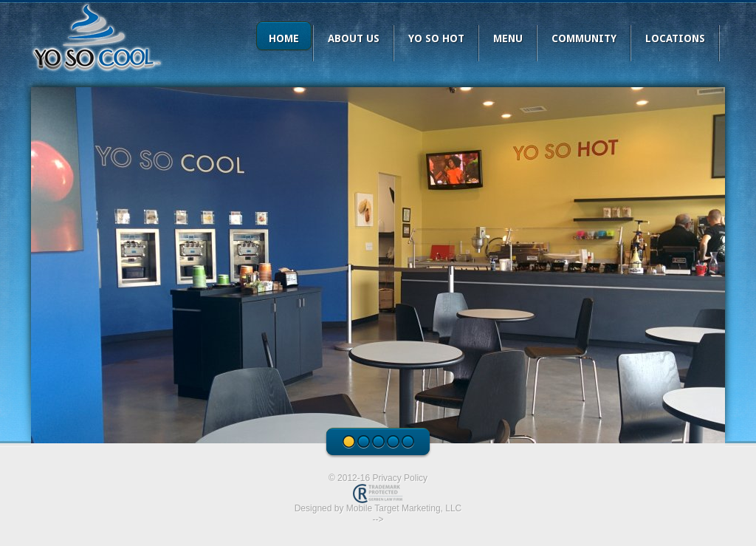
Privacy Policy (400, 478)
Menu (508, 38)
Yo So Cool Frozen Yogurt (97, 37)
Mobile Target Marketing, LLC (404, 508)
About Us (354, 38)
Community (584, 38)
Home (284, 38)
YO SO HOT (436, 38)
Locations (675, 38)
